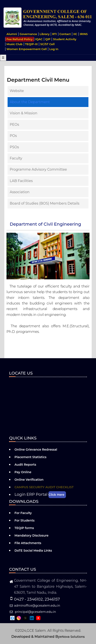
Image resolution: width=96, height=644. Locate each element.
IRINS (84, 34)
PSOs (14, 147)
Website (17, 91)
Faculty (16, 158)
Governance (28, 34)
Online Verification (29, 480)
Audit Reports (25, 465)
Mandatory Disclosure (31, 535)
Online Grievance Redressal (36, 450)
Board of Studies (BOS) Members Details (45, 203)
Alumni (12, 34)
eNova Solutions (72, 637)
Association (20, 192)
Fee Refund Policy (20, 39)
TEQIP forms (24, 528)
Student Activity (65, 39)
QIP (48, 39)
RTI (54, 34)
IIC (75, 34)
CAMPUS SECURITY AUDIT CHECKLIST (44, 487)
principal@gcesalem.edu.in (33, 612)
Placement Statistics (30, 457)
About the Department (30, 102)
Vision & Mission (24, 113)
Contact (65, 34)
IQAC (39, 39)
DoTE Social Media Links (33, 551)
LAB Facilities (21, 181)
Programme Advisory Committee (38, 169)
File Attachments (28, 543)
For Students (25, 520)
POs (13, 136)
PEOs (14, 125)
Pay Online (23, 472)
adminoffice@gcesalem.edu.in (35, 606)
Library (45, 34)
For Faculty (23, 513)
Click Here (56, 495)
